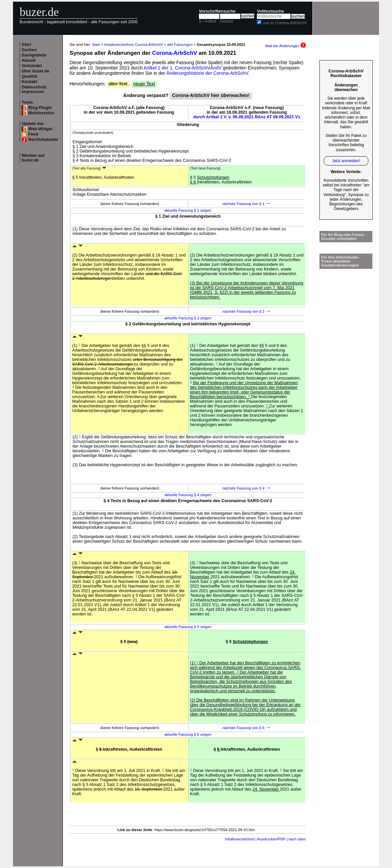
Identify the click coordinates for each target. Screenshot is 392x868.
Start (26, 45)
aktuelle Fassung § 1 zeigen (188, 210)
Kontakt (29, 82)
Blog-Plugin (40, 108)
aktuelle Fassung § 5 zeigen (188, 627)
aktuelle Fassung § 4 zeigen (188, 495)
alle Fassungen (180, 45)
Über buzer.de (35, 71)
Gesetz (227, 21)
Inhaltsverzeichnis (240, 839)
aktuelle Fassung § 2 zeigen (188, 318)
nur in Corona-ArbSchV (285, 23)
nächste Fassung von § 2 (247, 311)
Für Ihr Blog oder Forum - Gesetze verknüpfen (344, 237)
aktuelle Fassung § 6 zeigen (188, 734)
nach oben (297, 839)
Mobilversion (41, 113)
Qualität (29, 76)
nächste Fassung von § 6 (247, 728)
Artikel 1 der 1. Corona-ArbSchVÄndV (183, 68)
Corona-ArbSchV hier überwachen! (211, 95)
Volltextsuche (270, 11)
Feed (33, 134)
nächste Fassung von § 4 (247, 488)
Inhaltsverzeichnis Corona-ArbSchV (134, 45)
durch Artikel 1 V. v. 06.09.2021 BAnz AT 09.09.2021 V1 (247, 117)
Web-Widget (40, 129)
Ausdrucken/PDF (271, 839)
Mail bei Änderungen (286, 46)
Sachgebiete (34, 55)
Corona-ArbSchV (175, 53)
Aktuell (29, 60)
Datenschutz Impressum (34, 89)
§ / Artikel (208, 21)
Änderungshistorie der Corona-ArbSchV (207, 73)
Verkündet (32, 66)
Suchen (29, 50)
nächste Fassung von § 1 (247, 204)
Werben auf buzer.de (33, 158)
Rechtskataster (43, 140)
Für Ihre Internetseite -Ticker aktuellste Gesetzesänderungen (341, 261)
